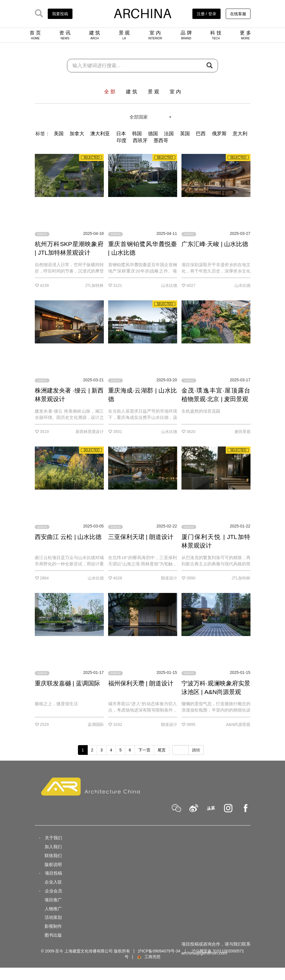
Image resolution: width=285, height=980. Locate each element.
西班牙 (140, 141)
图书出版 (53, 935)
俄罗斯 (219, 134)
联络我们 (53, 856)
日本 (121, 134)
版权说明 (53, 864)
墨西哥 (161, 141)
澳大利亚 (100, 134)
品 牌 (186, 35)
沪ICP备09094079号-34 (159, 951)
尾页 (162, 750)
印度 (122, 141)
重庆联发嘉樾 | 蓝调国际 (67, 683)
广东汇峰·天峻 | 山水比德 (215, 244)
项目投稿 (53, 873)
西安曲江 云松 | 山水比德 (68, 537)
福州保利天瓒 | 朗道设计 (141, 683)
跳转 (196, 750)
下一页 (144, 750)
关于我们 (53, 838)
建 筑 (95, 35)
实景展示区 (42, 234)
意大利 (240, 134)
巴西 (201, 134)
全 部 (110, 92)
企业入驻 (53, 882)
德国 (153, 134)
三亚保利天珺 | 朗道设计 (141, 537)
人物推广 (53, 909)
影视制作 (53, 926)
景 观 (124, 35)
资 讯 (65, 35)
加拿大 (77, 134)
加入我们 (53, 847)
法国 (169, 134)
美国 (59, 134)
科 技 (216, 35)
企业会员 (53, 891)
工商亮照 (148, 957)
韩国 (137, 134)
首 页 (35, 35)
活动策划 (53, 917)
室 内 (155, 35)
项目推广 (53, 900)
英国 (185, 134)
